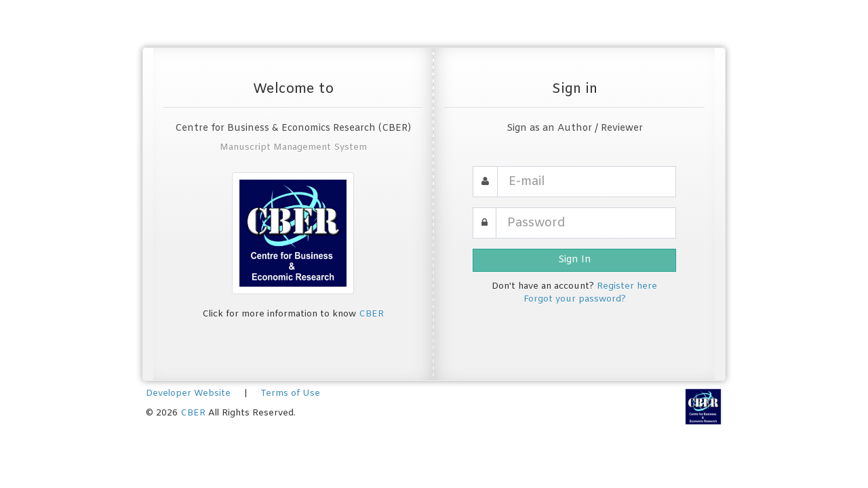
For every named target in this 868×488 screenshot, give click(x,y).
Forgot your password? (575, 299)
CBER (371, 314)
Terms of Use (290, 393)
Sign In (575, 260)
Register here (627, 286)
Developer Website (188, 393)
